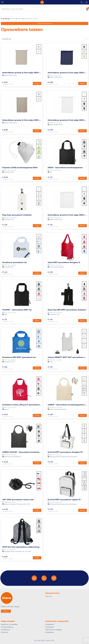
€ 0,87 (56, 131)
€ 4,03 (10, 510)
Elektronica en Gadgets (54, 630)
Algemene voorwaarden (9, 624)
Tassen (20, 19)
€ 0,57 (10, 83)
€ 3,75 (55, 463)
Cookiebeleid (5, 630)
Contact (6, 611)
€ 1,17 (10, 321)
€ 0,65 (55, 83)
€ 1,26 (55, 273)
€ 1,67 (55, 368)
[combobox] (40, 9)
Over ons (49, 596)
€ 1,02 (10, 226)
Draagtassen (50, 632)
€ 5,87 (10, 558)
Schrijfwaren (50, 627)
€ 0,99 (10, 178)
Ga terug (6, 19)
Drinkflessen (50, 624)
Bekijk (37, 83)
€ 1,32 (55, 321)
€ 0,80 (10, 131)
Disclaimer (5, 632)
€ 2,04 (10, 416)
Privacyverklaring (7, 627)
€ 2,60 (56, 416)
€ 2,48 (10, 463)
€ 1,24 (10, 273)
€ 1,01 (55, 178)
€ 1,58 (10, 368)
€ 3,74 (56, 510)
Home (13, 19)
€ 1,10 (55, 226)
